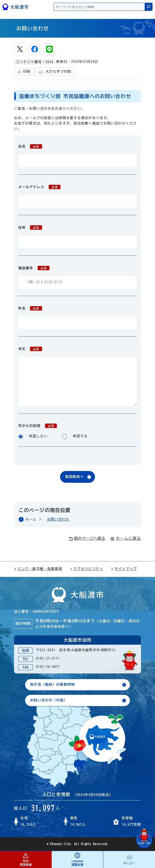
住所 (30, 228)
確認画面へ (75, 477)
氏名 (30, 146)
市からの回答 (38, 426)
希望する (75, 437)
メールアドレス (39, 187)
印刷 (24, 72)
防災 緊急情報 (26, 859)
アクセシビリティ (86, 569)
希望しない (33, 437)
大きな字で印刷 (55, 72)
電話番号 (34, 268)
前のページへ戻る (87, 539)
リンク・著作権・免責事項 (38, 569)
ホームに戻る (126, 538)
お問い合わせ (58, 519)
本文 (30, 349)
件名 (30, 308)
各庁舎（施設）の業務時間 (52, 684)
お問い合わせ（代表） (49, 700)
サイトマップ (124, 569)
